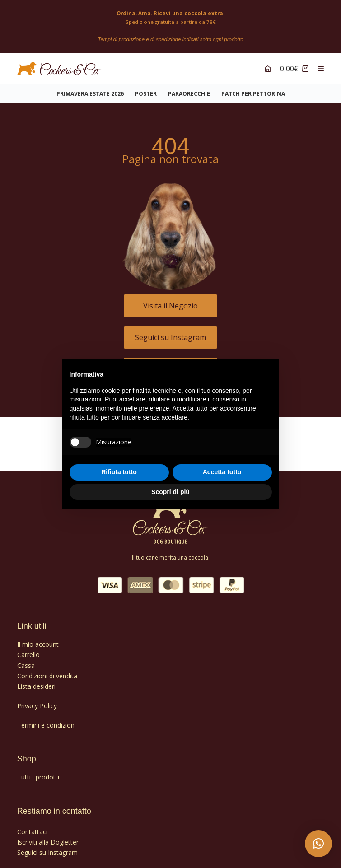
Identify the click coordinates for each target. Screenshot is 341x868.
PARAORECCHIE (189, 89)
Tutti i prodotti (38, 772)
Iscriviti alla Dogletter (48, 837)
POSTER (146, 89)
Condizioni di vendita (47, 671)
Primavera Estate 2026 (90, 89)
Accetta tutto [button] (222, 472)
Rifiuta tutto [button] (119, 472)
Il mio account (38, 640)
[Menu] (321, 64)
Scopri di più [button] (170, 492)
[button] (318, 844)
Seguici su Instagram (47, 847)
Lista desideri (36, 681)
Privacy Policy (37, 701)
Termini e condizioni (47, 721)
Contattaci (32, 827)
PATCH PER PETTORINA (253, 89)
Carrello (28, 650)
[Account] (268, 64)
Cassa (26, 660)
